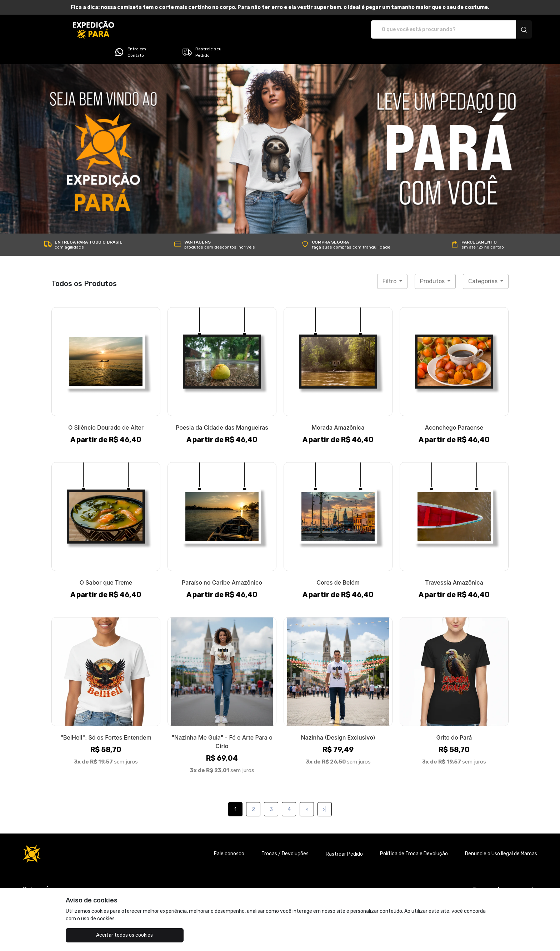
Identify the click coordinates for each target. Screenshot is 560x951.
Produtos (433, 261)
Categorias (484, 261)
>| (325, 789)
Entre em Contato (430, 30)
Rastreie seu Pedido (502, 30)
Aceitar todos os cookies (102, 935)
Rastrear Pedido (344, 834)
